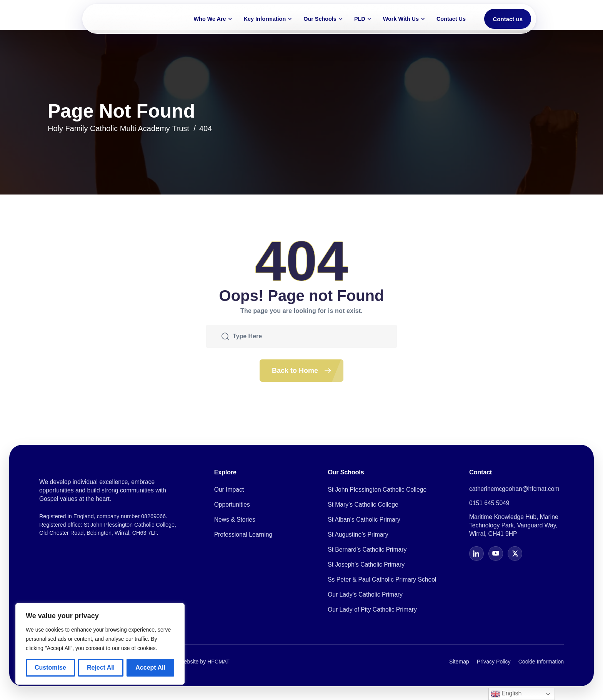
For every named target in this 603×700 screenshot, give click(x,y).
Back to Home (308, 371)
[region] (100, 644)
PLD (360, 19)
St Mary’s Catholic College (363, 505)
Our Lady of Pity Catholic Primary (372, 609)
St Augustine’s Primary (358, 535)
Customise (50, 668)
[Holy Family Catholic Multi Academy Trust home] (133, 19)
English (506, 694)
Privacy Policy (494, 662)
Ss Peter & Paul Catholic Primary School (382, 579)
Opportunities (232, 505)
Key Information (265, 19)
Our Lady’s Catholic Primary (365, 594)
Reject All (101, 668)
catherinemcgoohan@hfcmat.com (514, 489)
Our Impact (229, 490)
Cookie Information (541, 662)
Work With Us (401, 19)
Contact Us (451, 19)
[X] (515, 554)
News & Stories (235, 520)
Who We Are (210, 19)
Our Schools (320, 19)
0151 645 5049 (489, 503)
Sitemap (459, 662)
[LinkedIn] (476, 554)
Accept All (150, 668)
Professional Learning (243, 535)
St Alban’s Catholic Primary (364, 520)
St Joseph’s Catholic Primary (366, 564)
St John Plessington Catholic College (377, 490)
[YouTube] (496, 554)
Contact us (508, 19)
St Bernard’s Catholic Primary (367, 550)
